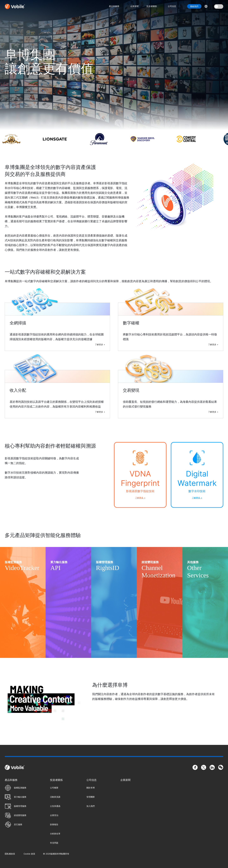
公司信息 (172, 6)
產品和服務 (114, 6)
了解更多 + (100, 344)
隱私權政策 (10, 854)
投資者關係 (152, 6)
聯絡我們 (194, 6)
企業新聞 (134, 6)
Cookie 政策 (29, 854)
